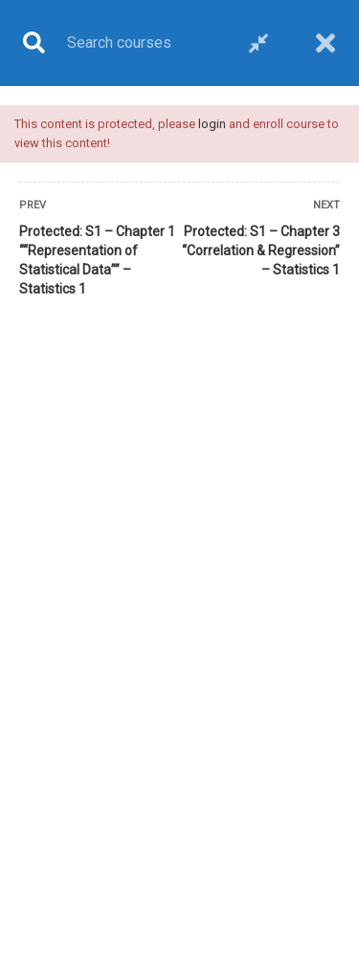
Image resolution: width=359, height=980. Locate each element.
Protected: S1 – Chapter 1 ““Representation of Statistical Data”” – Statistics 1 (97, 260)
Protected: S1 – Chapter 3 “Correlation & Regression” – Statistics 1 (261, 250)
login (212, 124)
